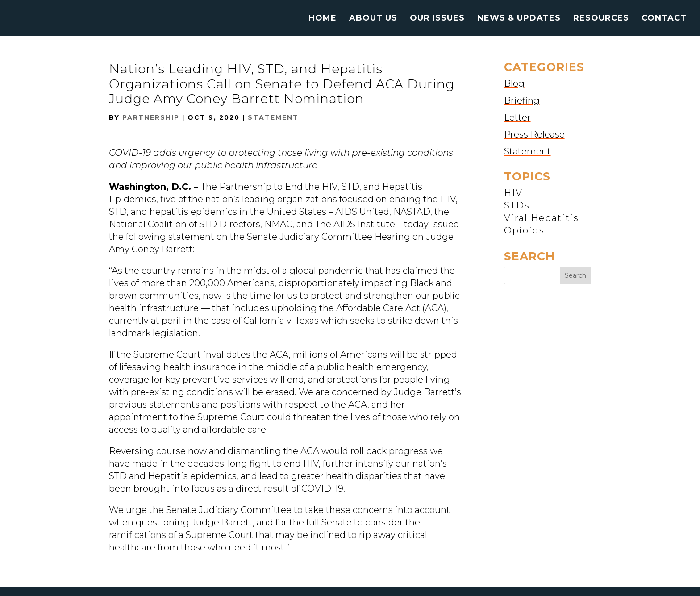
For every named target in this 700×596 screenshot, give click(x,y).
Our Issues (437, 19)
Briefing (522, 100)
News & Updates (519, 19)
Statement (273, 117)
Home (323, 19)
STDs (517, 205)
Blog (514, 83)
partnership (151, 117)
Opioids (524, 230)
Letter (517, 117)
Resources (601, 19)
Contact (664, 19)
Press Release (534, 134)
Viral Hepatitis (542, 218)
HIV (513, 193)
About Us (373, 19)
